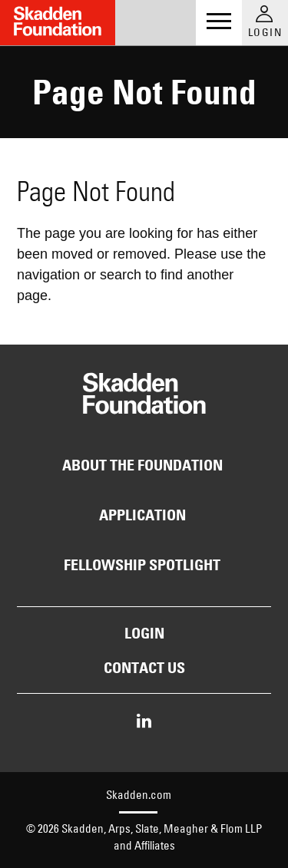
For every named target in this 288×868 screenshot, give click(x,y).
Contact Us (144, 668)
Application (142, 515)
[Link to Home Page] (58, 23)
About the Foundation (142, 465)
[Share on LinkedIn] (144, 722)
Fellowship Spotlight (142, 565)
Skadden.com (139, 795)
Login (144, 633)
